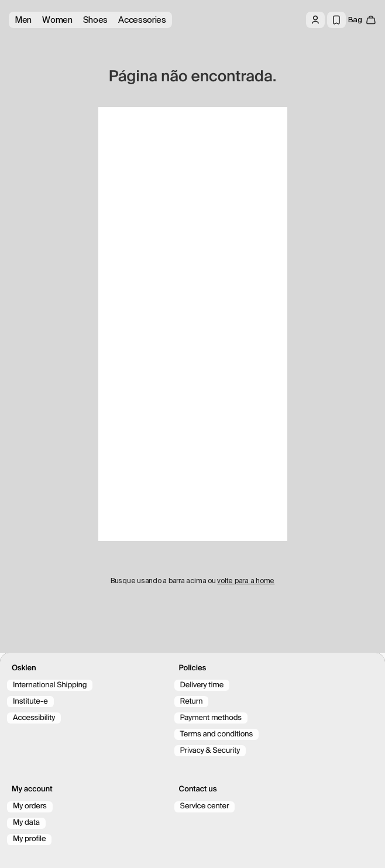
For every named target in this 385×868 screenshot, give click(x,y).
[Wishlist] (336, 20)
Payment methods (211, 718)
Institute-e (30, 702)
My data (26, 823)
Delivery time (202, 685)
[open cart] (362, 20)
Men (23, 20)
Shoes (96, 20)
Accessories (142, 20)
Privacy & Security (210, 751)
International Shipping (50, 685)
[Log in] (315, 20)
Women (57, 20)
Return (192, 702)
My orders (30, 806)
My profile (29, 839)
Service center (205, 806)
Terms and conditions (216, 734)
